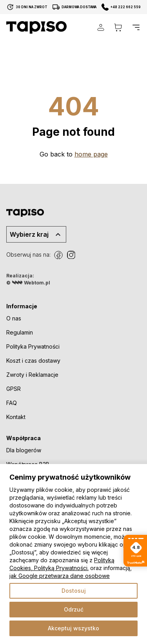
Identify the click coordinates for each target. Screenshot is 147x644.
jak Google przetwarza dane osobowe (60, 576)
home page (91, 154)
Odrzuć (74, 609)
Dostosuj (74, 591)
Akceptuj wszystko (73, 628)
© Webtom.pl (28, 282)
